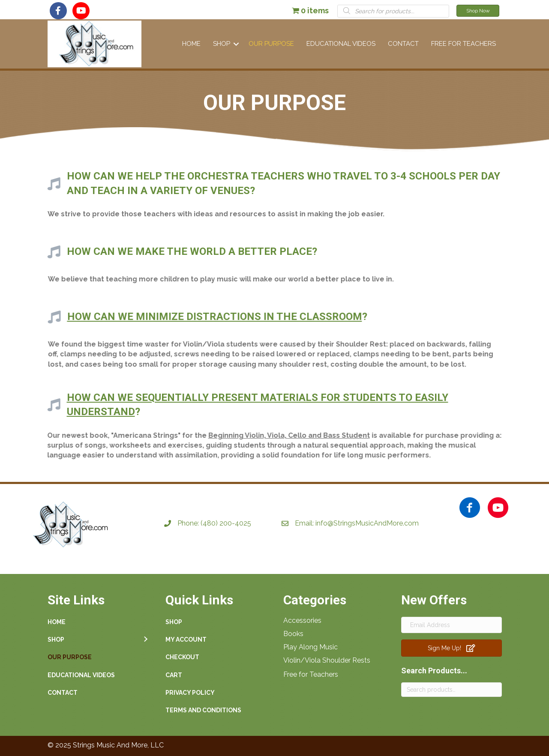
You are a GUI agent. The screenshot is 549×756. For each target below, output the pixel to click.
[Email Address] (451, 625)
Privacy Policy (190, 693)
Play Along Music (310, 647)
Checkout (182, 657)
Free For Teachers (463, 44)
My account (186, 639)
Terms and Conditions (203, 710)
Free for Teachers (311, 674)
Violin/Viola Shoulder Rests (327, 660)
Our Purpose (271, 44)
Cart (174, 675)
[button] (58, 11)
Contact (403, 44)
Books (293, 634)
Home (191, 44)
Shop (222, 44)
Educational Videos (341, 44)
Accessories (302, 620)
